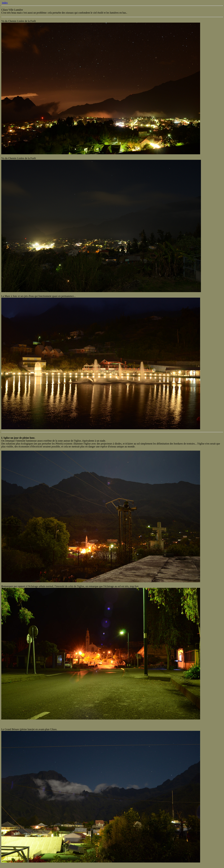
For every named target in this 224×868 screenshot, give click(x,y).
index (5, 3)
